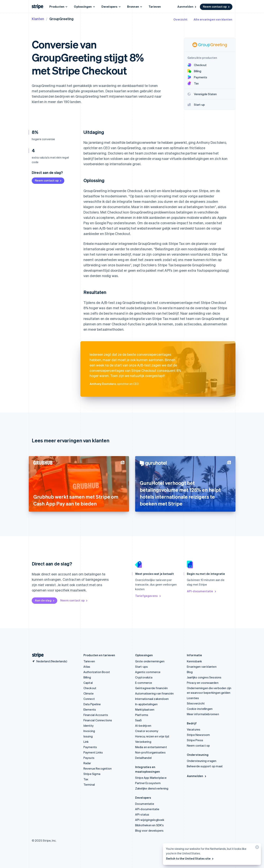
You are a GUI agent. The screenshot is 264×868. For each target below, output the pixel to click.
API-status (142, 814)
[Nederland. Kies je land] (49, 661)
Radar (87, 763)
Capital (88, 683)
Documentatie (145, 804)
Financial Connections (98, 720)
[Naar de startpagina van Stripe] (36, 655)
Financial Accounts (96, 715)
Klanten (38, 19)
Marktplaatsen (145, 709)
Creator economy (147, 731)
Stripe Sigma (92, 774)
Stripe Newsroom (198, 735)
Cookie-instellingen (200, 709)
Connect (89, 699)
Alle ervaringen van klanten (213, 19)
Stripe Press (195, 740)
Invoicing (89, 731)
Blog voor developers (149, 830)
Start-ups (142, 667)
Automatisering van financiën (154, 693)
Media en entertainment (151, 747)
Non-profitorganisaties (150, 752)
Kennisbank (195, 661)
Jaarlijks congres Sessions (204, 677)
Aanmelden (187, 7)
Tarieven (155, 7)
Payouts (89, 758)
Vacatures (194, 729)
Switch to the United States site (190, 858)
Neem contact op (217, 7)
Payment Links (93, 752)
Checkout (90, 688)
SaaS (139, 720)
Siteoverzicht (196, 703)
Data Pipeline (92, 704)
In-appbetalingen (146, 704)
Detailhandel (143, 758)
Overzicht (180, 19)
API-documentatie (202, 591)
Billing (87, 677)
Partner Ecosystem (148, 783)
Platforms (142, 715)
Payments (90, 747)
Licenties (193, 698)
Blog (190, 672)
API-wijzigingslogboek (150, 820)
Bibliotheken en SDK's (150, 825)
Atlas (87, 667)
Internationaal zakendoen (152, 699)
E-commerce (144, 683)
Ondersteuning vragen (202, 761)
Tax (86, 779)
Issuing (88, 736)
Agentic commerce (148, 672)
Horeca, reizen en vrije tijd (152, 736)
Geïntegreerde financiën (152, 688)
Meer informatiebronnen (203, 714)
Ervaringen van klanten (202, 667)
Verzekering (143, 742)
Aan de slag (45, 600)
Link (86, 742)
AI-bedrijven (143, 726)
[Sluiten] (257, 848)
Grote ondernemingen (150, 661)
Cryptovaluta (144, 677)
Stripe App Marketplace (151, 778)
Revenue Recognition (98, 768)
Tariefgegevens (148, 596)
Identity (89, 726)
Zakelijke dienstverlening (152, 788)
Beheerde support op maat (205, 766)
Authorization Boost (97, 672)
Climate (89, 693)
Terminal (89, 785)
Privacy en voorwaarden (203, 683)
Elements (90, 709)
